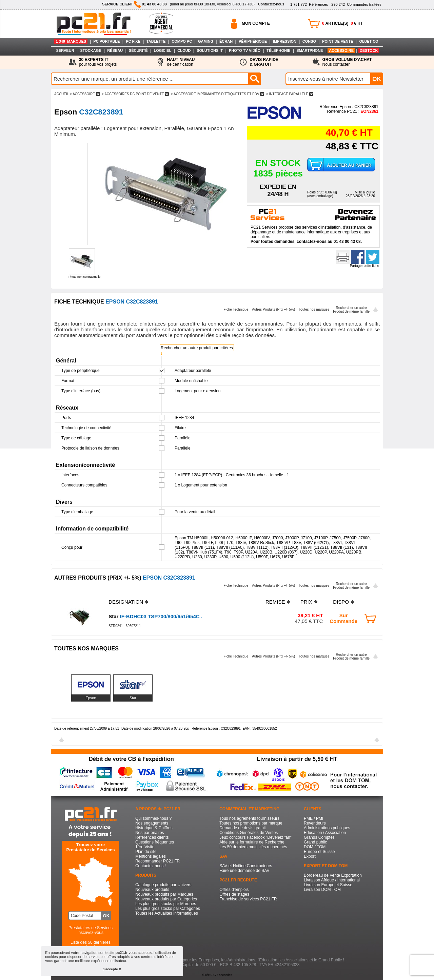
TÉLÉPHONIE (278, 50)
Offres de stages (234, 894)
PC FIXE (133, 41)
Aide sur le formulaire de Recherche (252, 842)
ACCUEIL (62, 94)
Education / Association (325, 833)
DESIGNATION (126, 602)
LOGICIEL (162, 50)
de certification (181, 62)
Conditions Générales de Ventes (249, 833)
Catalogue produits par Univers (163, 885)
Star (133, 698)
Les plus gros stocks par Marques (166, 904)
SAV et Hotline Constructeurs (246, 866)
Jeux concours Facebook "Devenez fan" (255, 837)
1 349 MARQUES (71, 41)
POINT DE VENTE (338, 41)
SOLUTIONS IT (210, 50)
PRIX (306, 602)
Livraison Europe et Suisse (328, 885)
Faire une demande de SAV (244, 871)
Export (310, 856)
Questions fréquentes (155, 842)
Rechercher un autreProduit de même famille (351, 310)
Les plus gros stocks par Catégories (168, 909)
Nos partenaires (150, 833)
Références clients (152, 837)
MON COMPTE (256, 23)
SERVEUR (65, 50)
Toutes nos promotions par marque (251, 823)
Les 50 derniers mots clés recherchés (253, 847)
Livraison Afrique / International (332, 880)
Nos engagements (152, 823)
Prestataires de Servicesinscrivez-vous (91, 930)
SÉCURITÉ (138, 50)
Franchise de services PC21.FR (248, 899)
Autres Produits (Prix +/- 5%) (273, 309)
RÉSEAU (115, 50)
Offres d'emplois (234, 890)
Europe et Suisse (319, 852)
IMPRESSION (285, 41)
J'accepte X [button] (112, 969)
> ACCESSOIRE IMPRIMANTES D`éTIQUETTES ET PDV (218, 94)
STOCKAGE (91, 50)
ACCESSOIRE (341, 50)
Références (309, 4)
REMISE (275, 602)
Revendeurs (315, 823)
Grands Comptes (319, 837)
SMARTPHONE (310, 50)
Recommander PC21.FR (157, 861)
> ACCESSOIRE (85, 94)
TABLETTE (156, 41)
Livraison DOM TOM (322, 890)
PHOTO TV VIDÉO (245, 50)
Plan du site (146, 852)
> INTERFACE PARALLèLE (290, 94)
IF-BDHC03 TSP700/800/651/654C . (155, 616)
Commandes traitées (356, 4)
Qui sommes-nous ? (153, 818)
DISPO (341, 602)
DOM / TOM (315, 847)
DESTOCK (369, 50)
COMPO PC (182, 41)
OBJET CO (369, 41)
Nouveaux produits (152, 890)
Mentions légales (151, 856)
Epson (91, 698)
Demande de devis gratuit (243, 828)
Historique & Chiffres (154, 828)
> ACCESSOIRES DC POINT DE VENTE (135, 94)
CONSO (309, 41)
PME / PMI (313, 818)
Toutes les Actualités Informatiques (167, 913)
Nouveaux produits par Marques (164, 894)
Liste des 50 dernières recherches (91, 945)
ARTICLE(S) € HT (342, 23)
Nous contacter (347, 62)
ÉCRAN (226, 41)
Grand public (315, 842)
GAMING (206, 41)
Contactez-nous (271, 4)
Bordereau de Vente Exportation (333, 875)
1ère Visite (145, 847)
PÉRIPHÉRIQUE (253, 41)
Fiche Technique (236, 309)
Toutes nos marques (314, 309)
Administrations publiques (327, 828)
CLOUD (184, 50)
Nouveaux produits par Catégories (166, 899)
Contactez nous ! (151, 866)
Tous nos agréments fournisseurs (249, 818)
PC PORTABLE (106, 41)
